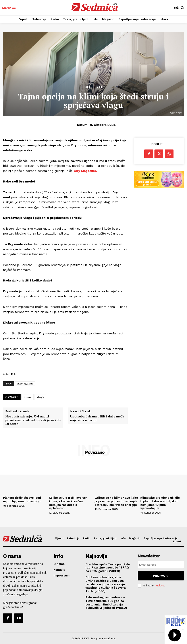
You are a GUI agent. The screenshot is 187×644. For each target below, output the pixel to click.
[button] (178, 8)
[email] (161, 565)
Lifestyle (93, 87)
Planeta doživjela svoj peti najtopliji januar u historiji (22, 499)
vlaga (40, 397)
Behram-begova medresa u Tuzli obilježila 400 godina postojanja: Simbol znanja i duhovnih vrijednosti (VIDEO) (106, 602)
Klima (28, 397)
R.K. (13, 374)
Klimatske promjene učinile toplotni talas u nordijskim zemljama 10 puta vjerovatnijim (160, 503)
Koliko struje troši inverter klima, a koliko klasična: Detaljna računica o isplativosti (68, 503)
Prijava (161, 575)
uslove (160, 584)
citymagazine (25, 383)
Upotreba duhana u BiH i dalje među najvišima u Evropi (97, 418)
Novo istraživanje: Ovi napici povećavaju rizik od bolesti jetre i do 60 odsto (33, 420)
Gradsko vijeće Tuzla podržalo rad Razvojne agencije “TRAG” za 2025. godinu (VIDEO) (108, 567)
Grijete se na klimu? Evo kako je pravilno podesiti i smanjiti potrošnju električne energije (116, 501)
